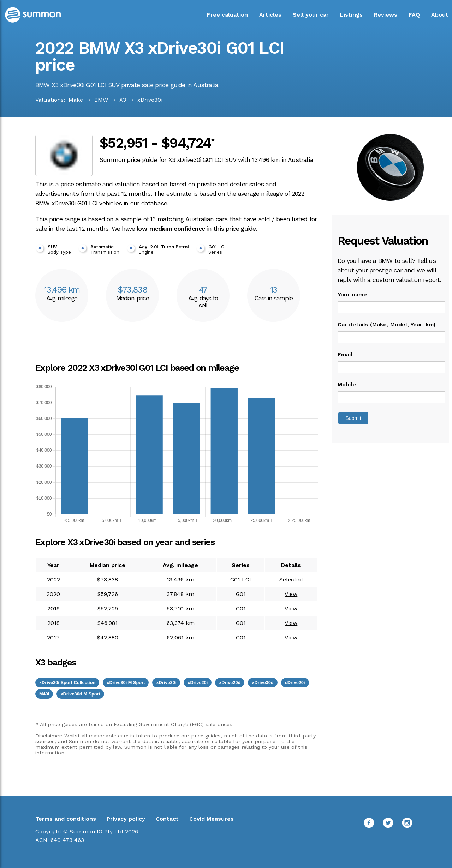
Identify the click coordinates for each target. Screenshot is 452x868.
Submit (353, 418)
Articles (270, 15)
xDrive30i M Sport (126, 683)
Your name (352, 294)
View (291, 594)
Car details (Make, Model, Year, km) (386, 324)
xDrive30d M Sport (80, 694)
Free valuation (227, 15)
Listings (351, 15)
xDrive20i (198, 683)
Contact (167, 819)
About (440, 15)
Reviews (386, 15)
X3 (123, 100)
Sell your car (311, 15)
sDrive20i (295, 683)
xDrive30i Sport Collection (67, 683)
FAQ (414, 15)
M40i (44, 694)
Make (76, 100)
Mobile (347, 384)
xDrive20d (230, 683)
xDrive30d (263, 683)
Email (345, 354)
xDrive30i (150, 100)
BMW (101, 100)
